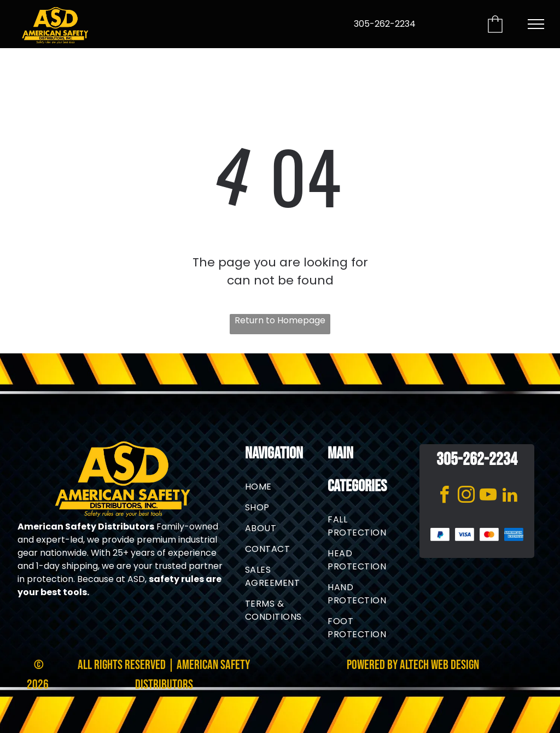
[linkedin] (510, 496)
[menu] (536, 24)
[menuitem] (284, 487)
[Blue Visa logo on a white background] (465, 535)
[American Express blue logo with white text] (514, 535)
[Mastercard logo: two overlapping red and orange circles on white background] (489, 535)
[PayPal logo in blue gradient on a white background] (440, 535)
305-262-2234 (385, 24)
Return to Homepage (280, 320)
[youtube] (488, 496)
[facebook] (444, 496)
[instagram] (466, 496)
